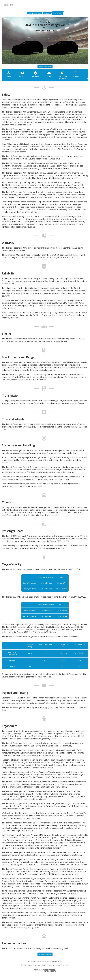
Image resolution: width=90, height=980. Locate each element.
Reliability (36, 74)
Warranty (22, 74)
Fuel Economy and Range (63, 75)
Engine (49, 74)
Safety (9, 74)
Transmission (76, 74)
